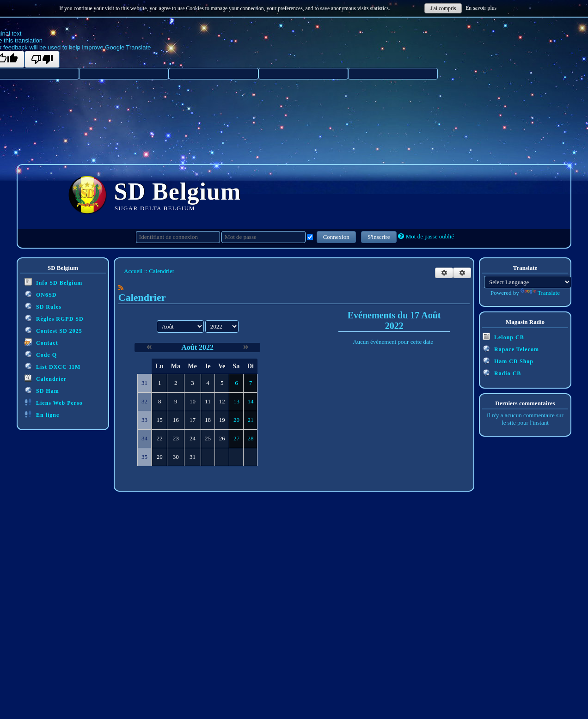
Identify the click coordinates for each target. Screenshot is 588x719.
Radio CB (502, 373)
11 (208, 401)
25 (208, 438)
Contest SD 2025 (53, 330)
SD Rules (43, 306)
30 (176, 457)
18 (208, 420)
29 (160, 457)
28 (250, 438)
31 (193, 457)
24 (193, 438)
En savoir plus (481, 8)
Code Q (41, 354)
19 (222, 420)
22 (160, 438)
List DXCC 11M (52, 366)
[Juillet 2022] (149, 347)
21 (250, 420)
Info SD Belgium (53, 282)
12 (222, 401)
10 (193, 401)
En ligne (42, 414)
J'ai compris (443, 9)
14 (250, 401)
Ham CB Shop (508, 361)
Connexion (336, 237)
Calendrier (46, 378)
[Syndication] (121, 288)
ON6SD (40, 294)
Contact (41, 342)
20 (236, 420)
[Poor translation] (42, 59)
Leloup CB (503, 337)
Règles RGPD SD (54, 318)
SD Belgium (178, 192)
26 (222, 438)
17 (193, 420)
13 (236, 401)
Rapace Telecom (511, 349)
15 (160, 420)
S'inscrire (379, 237)
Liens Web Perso (54, 402)
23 (176, 438)
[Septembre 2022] (246, 347)
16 (176, 420)
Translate (540, 293)
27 (236, 438)
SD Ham (42, 390)
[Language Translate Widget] (528, 282)
